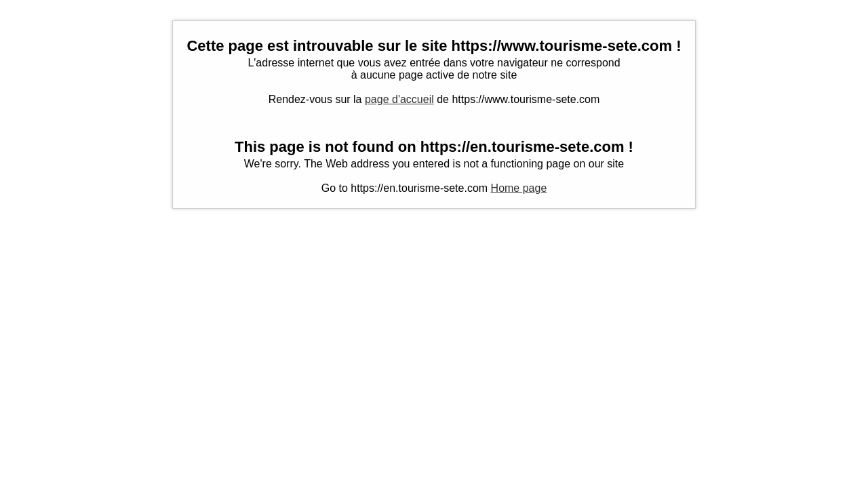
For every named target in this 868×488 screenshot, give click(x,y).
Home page (519, 188)
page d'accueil (399, 99)
